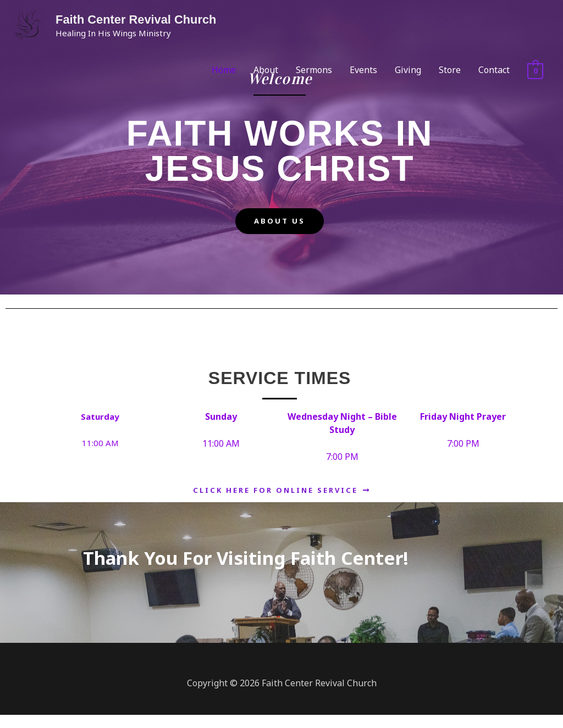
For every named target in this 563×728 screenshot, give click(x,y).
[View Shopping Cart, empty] (535, 70)
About (266, 70)
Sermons (314, 70)
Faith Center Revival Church (135, 20)
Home (224, 70)
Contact (494, 70)
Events (363, 70)
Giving (408, 70)
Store (450, 70)
